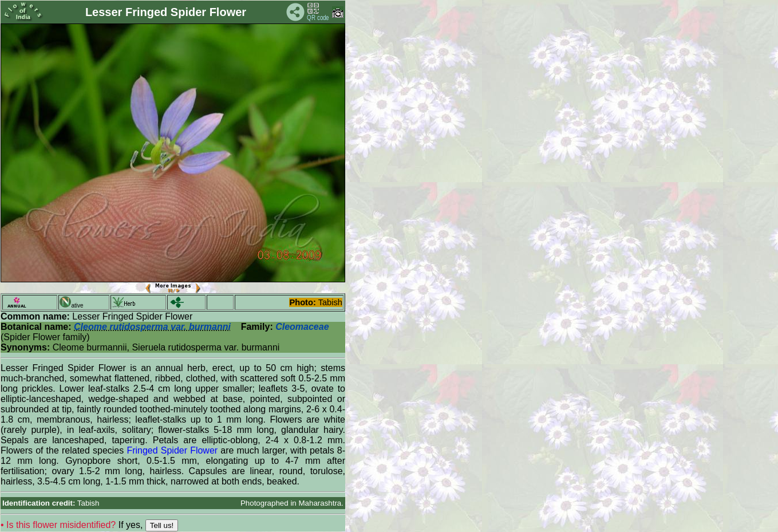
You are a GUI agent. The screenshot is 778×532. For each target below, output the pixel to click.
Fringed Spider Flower (172, 450)
